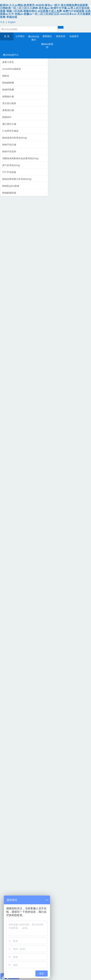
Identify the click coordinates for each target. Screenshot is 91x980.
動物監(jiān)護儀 (11, 186)
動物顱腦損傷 (9, 193)
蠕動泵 (6, 76)
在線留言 (74, 36)
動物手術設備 (9, 145)
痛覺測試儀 (8, 110)
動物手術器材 (9, 152)
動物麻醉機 (8, 83)
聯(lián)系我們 (47, 46)
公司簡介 (20, 36)
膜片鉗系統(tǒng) (11, 165)
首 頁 (7, 36)
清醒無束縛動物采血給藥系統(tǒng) (20, 158)
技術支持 (61, 36)
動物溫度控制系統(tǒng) (15, 138)
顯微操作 (7, 117)
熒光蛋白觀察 (9, 103)
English (12, 22)
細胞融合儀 (8, 97)
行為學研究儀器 (10, 131)
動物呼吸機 (8, 90)
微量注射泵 (8, 62)
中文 (3, 22)
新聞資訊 (47, 36)
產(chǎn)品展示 (34, 38)
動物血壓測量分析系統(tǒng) (17, 179)
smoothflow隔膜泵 (12, 69)
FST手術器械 (9, 172)
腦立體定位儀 (9, 124)
